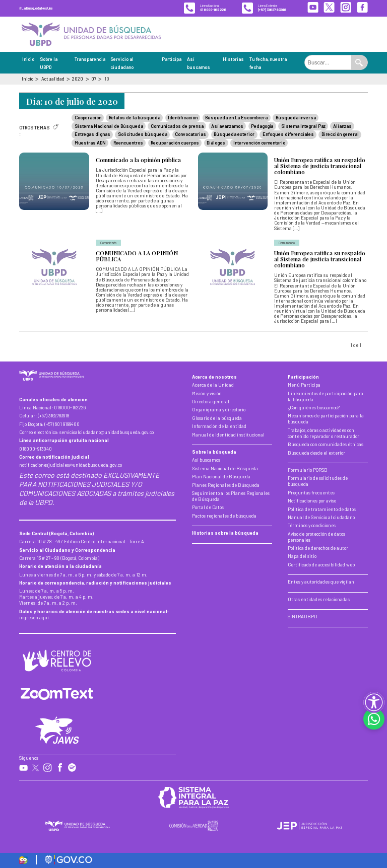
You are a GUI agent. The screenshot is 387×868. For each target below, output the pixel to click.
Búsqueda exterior (234, 134)
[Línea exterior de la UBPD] (264, 8)
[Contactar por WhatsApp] (374, 719)
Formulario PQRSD (307, 470)
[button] (374, 702)
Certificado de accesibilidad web (321, 565)
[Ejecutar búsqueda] (359, 62)
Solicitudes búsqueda (143, 134)
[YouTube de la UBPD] (313, 8)
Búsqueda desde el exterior (316, 453)
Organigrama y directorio (219, 410)
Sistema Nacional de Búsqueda (109, 126)
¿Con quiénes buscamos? (314, 408)
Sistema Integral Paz (303, 126)
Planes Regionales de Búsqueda (226, 485)
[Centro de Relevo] (57, 661)
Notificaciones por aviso (312, 501)
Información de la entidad (219, 426)
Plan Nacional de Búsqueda (221, 477)
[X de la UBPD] (329, 8)
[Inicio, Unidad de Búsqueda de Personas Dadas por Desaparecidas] (91, 34)
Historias (233, 59)
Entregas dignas (92, 134)
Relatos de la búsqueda (135, 118)
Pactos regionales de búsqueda (224, 516)
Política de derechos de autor (318, 548)
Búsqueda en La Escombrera (236, 118)
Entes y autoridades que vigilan (321, 582)
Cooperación (88, 118)
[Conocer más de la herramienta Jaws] (57, 730)
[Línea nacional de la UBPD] (205, 8)
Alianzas (342, 126)
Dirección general (340, 134)
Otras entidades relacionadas (319, 599)
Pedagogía (262, 126)
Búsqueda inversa (296, 118)
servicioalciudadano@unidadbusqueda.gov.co (107, 432)
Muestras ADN (90, 143)
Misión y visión (207, 393)
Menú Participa (304, 385)
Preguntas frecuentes (311, 493)
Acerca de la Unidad (213, 385)
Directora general (211, 402)
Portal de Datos (208, 507)
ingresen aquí (34, 618)
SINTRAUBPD (302, 617)
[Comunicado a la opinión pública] (104, 192)
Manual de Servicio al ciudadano (321, 517)
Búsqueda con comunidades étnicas (326, 444)
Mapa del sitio (302, 556)
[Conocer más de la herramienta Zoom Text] (57, 694)
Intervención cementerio (259, 143)
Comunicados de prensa (177, 126)
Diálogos (216, 143)
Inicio (28, 59)
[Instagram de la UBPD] (346, 8)
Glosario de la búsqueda (217, 418)
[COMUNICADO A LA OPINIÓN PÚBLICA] (104, 281)
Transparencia (90, 59)
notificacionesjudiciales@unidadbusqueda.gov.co (71, 465)
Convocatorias (190, 134)
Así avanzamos (227, 126)
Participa (172, 59)
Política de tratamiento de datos (322, 509)
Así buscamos (206, 460)
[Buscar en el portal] (328, 63)
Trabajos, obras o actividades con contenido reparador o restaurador (324, 433)
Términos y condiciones (312, 525)
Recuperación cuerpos (175, 143)
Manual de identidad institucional (228, 435)
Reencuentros (128, 143)
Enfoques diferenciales (288, 134)
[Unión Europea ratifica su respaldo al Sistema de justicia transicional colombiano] (283, 192)
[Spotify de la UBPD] (72, 768)
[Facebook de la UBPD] (362, 8)
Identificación (183, 118)
